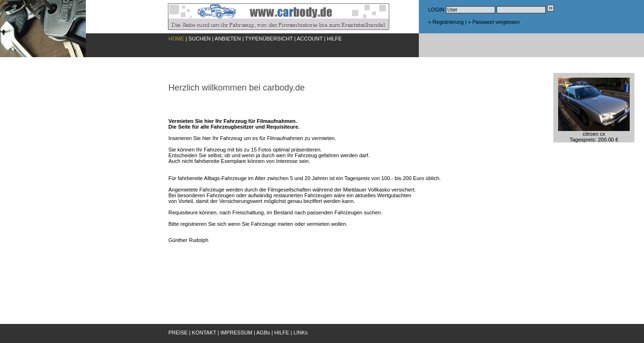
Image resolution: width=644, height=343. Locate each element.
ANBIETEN (228, 39)
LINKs (301, 333)
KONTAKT (204, 333)
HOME (176, 39)
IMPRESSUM (236, 333)
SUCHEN (199, 39)
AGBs (263, 333)
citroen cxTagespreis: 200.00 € (594, 134)
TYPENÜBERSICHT (269, 39)
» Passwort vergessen (494, 22)
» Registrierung (446, 22)
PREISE (178, 333)
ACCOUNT (310, 39)
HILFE (334, 39)
